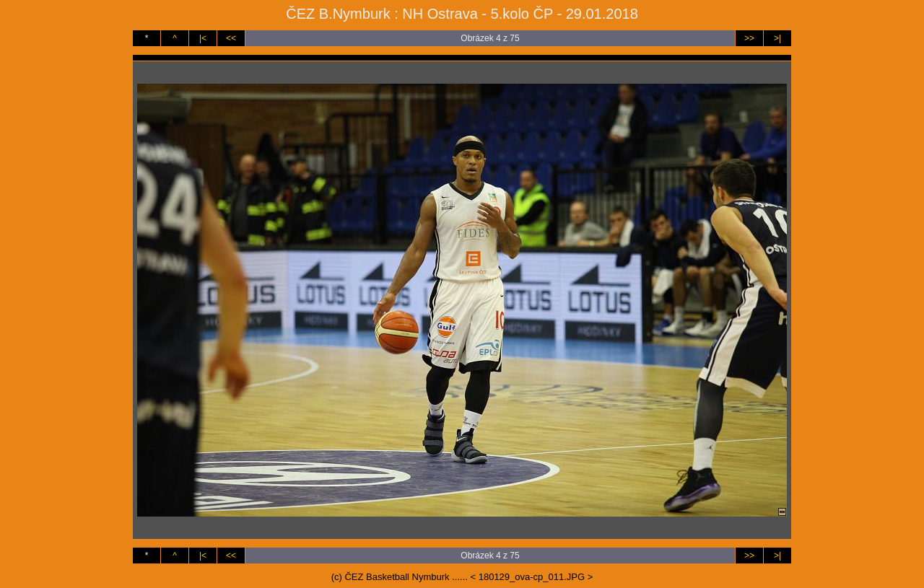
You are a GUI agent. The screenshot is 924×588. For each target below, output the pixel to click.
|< (203, 38)
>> (749, 38)
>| (777, 38)
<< (231, 38)
